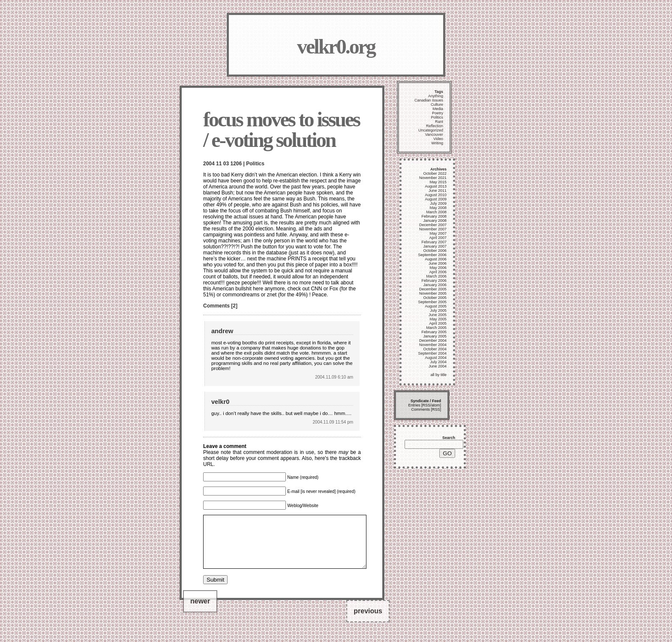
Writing (437, 143)
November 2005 (433, 293)
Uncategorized (431, 130)
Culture (437, 105)
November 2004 (433, 345)
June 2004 (438, 366)
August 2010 (436, 195)
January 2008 (435, 221)
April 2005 (438, 323)
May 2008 (438, 208)
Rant (439, 122)
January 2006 (435, 285)
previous (368, 621)
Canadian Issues (429, 100)
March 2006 (436, 276)
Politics (255, 164)
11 (219, 164)
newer (200, 611)
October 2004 (435, 349)
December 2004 (433, 340)
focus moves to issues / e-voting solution (281, 130)
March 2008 (436, 212)
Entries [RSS (419, 405)
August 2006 (436, 259)
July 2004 (438, 362)
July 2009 (438, 203)
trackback (350, 458)
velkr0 (220, 402)
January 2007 (435, 246)
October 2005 (435, 298)
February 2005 (434, 332)
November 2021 (433, 178)
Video (438, 139)
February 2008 (434, 216)
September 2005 (432, 302)
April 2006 (438, 272)
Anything (436, 96)
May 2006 (438, 268)
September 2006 (432, 255)
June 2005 (438, 315)
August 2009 (436, 199)
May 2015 (438, 182)
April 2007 (438, 238)
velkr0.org (336, 46)
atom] (436, 405)
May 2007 (438, 233)
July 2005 (438, 311)
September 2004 (432, 353)
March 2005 (436, 328)
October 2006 (435, 251)
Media (438, 109)
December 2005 (433, 289)
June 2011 (438, 191)
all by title (438, 375)
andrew (222, 331)
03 (226, 164)
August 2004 (436, 358)
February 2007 (434, 242)
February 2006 (434, 281)
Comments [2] (220, 306)
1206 (236, 164)
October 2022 (435, 173)
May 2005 (438, 319)
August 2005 (436, 306)
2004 (209, 164)
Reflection (435, 126)
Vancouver (434, 134)
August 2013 (436, 186)
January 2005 (435, 336)
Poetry (438, 113)
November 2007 (433, 229)
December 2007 (433, 225)
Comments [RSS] (426, 409)
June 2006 (438, 263)
